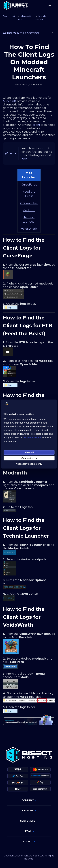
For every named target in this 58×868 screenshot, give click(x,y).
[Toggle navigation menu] (50, 6)
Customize (29, 458)
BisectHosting (11, 16)
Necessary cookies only (29, 464)
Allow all (29, 452)
